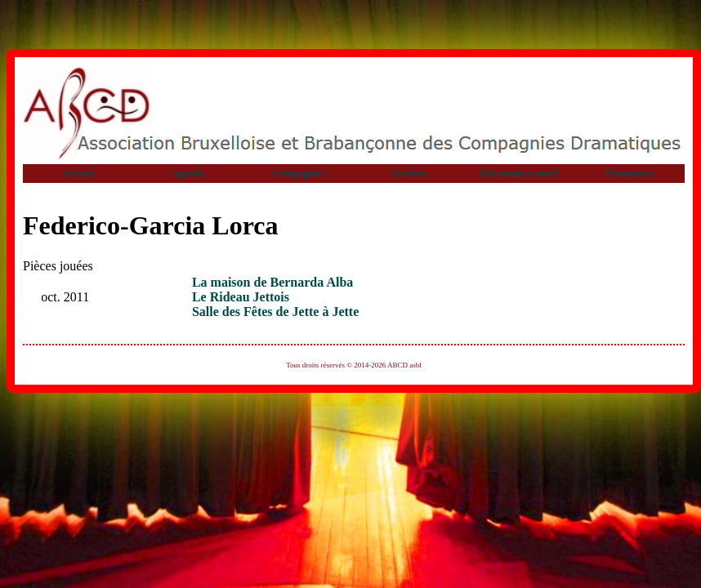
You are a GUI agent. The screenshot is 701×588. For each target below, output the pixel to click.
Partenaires (630, 173)
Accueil (78, 173)
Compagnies (299, 173)
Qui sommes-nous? (519, 173)
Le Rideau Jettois (241, 297)
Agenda (188, 173)
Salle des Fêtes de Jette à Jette (275, 312)
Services (409, 173)
